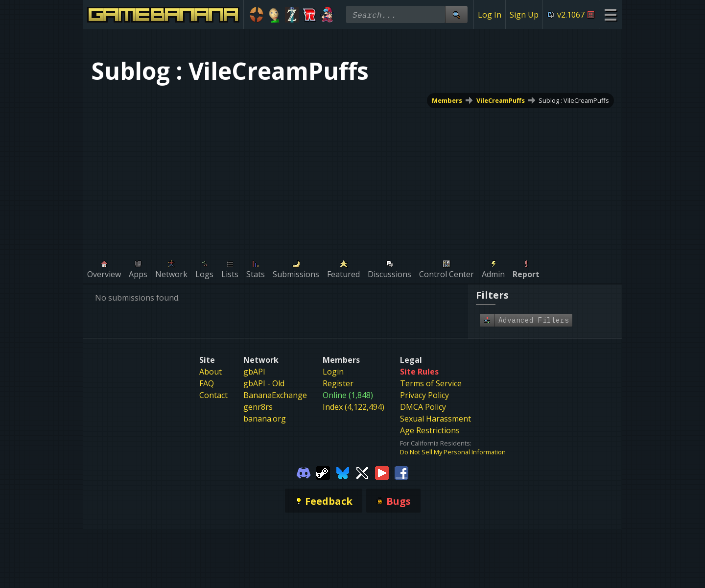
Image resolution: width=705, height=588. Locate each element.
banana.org (265, 419)
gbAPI (254, 372)
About (211, 372)
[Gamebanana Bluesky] (343, 472)
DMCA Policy (423, 407)
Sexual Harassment (435, 419)
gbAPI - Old (264, 383)
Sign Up (524, 15)
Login (333, 372)
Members (447, 100)
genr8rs (258, 407)
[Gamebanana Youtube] (382, 472)
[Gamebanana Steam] (323, 472)
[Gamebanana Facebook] (401, 472)
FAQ (207, 383)
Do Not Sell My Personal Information (453, 452)
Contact (213, 395)
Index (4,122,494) (353, 407)
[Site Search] (456, 14)
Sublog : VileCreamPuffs (574, 100)
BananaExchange (275, 395)
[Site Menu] (610, 14)
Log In (490, 15)
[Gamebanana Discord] (304, 472)
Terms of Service (431, 383)
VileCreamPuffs (501, 100)
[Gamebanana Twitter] (362, 472)
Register (338, 383)
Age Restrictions (430, 430)
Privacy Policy (424, 395)
